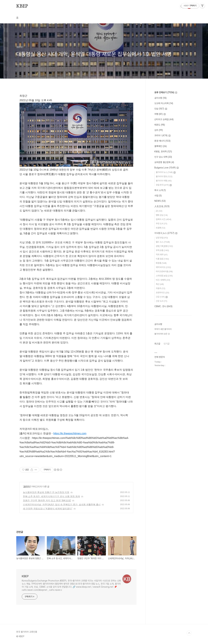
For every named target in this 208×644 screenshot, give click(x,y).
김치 (159, 130)
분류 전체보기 (166, 92)
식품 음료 (162, 259)
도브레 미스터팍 (164, 103)
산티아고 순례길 (164, 119)
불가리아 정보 (164, 176)
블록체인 (161, 146)
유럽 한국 (164, 185)
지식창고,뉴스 (166, 233)
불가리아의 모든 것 (162, 334)
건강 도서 (162, 301)
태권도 (160, 125)
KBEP (22, 6)
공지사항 (160, 98)
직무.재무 (162, 255)
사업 (158, 196)
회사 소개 (160, 190)
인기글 (167, 344)
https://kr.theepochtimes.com (70, 433)
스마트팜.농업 (164, 276)
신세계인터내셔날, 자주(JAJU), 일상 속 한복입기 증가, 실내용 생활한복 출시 (62, 504)
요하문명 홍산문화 (164, 162)
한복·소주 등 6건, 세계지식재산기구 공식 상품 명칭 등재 (51, 496)
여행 (160, 114)
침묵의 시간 (164, 219)
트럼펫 (161, 228)
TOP (189, 633)
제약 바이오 (163, 267)
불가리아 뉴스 (166, 172)
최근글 (157, 344)
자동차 (161, 288)
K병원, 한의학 (163, 152)
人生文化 (162, 206)
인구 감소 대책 (163, 157)
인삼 (161, 109)
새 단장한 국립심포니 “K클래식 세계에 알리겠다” (48, 509)
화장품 (161, 263)
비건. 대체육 (163, 280)
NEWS (160, 201)
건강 (162, 297)
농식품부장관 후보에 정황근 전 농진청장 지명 (46, 492)
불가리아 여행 (164, 181)
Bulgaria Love (166, 168)
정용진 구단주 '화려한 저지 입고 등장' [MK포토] (47, 500)
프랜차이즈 (162, 293)
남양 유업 (162, 238)
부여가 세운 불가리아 (163, 329)
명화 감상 (162, 215)
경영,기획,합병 (164, 246)
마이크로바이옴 (164, 271)
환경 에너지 (162, 141)
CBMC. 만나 (163, 306)
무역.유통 (162, 250)
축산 (160, 284)
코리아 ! (27, 486)
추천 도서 (162, 224)
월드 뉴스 (163, 242)
